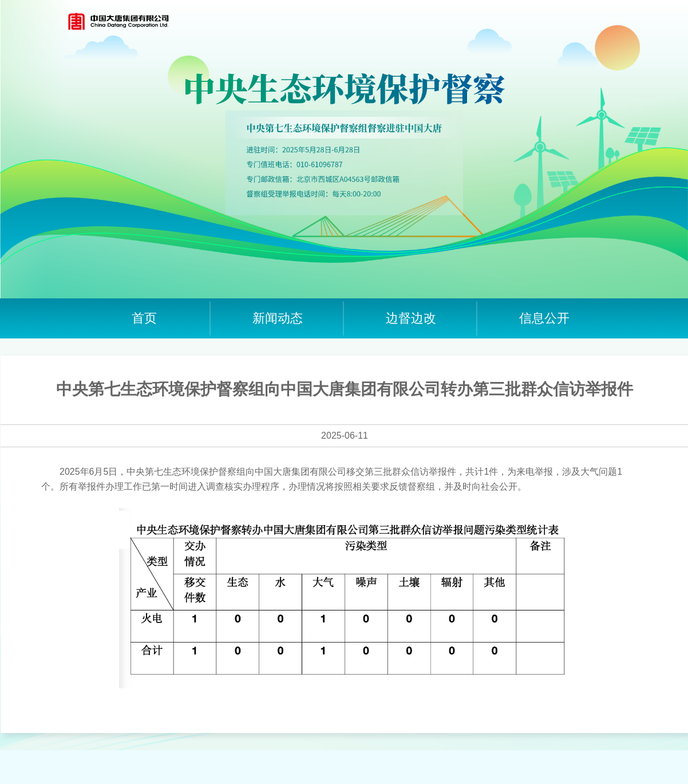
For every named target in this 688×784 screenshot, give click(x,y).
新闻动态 (278, 318)
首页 (144, 318)
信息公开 (544, 318)
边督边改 (411, 318)
